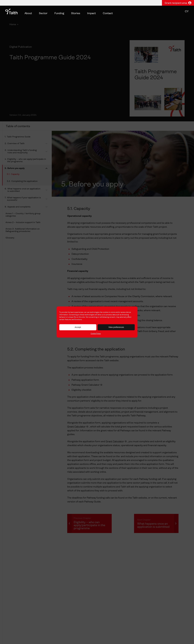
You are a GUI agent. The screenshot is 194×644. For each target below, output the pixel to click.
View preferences (116, 327)
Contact (108, 13)
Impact (91, 13)
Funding (59, 13)
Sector (43, 13)
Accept (78, 327)
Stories (76, 13)
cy (187, 12)
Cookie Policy (96, 334)
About (28, 13)
